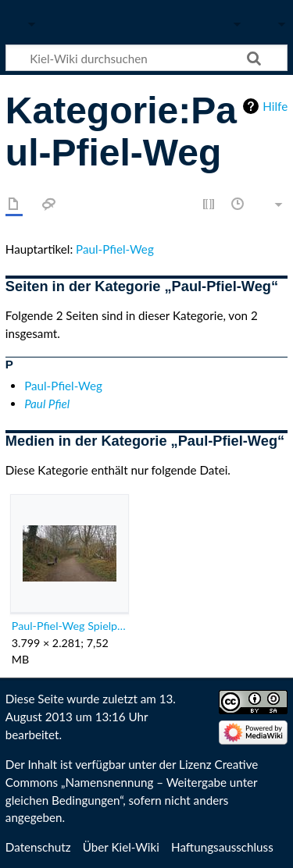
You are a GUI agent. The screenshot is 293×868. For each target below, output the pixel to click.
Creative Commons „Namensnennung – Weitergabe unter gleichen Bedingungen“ (132, 782)
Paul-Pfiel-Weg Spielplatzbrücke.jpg (69, 626)
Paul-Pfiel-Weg (115, 249)
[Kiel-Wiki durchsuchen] (146, 58)
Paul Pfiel (47, 404)
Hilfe (275, 106)
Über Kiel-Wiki (121, 847)
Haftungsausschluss (222, 847)
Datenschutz (38, 847)
